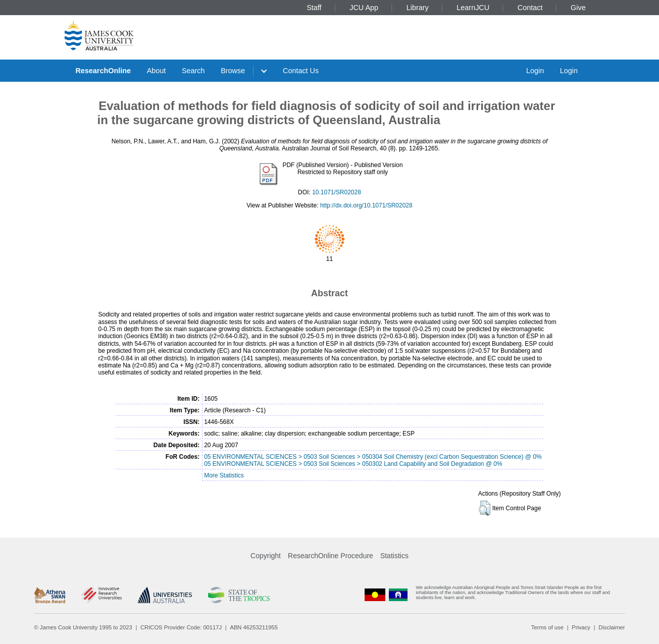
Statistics (394, 556)
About (157, 71)
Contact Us (301, 71)
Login (535, 71)
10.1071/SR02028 (337, 192)
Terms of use (547, 627)
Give (578, 8)
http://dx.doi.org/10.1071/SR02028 (366, 205)
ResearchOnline (103, 71)
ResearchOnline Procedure (331, 556)
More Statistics (224, 475)
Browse (233, 71)
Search (193, 71)
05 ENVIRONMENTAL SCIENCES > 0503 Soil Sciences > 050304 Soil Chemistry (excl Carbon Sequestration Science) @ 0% (373, 457)
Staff (314, 8)
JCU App (364, 8)
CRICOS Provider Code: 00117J (181, 627)
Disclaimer (612, 627)
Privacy (581, 627)
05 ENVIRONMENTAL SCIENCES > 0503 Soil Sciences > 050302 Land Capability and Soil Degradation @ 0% (353, 464)
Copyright (266, 556)
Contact (530, 8)
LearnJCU (473, 8)
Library (418, 8)
